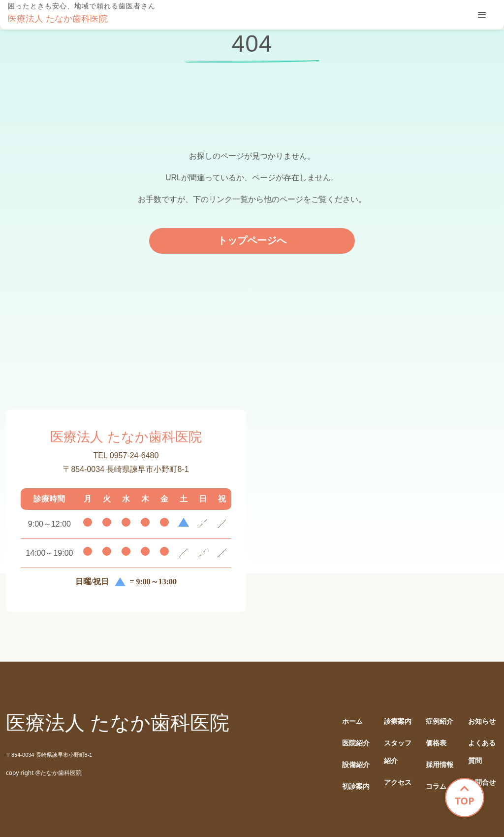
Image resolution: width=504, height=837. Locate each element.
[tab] (482, 15)
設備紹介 (356, 765)
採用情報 (440, 765)
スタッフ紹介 (398, 752)
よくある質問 (482, 752)
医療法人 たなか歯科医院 (58, 19)
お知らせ (482, 721)
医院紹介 (356, 743)
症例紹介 (440, 721)
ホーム (352, 721)
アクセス (398, 783)
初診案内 (356, 787)
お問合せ (482, 783)
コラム (436, 787)
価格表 (436, 743)
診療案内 (398, 721)
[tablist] (482, 15)
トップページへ (252, 240)
